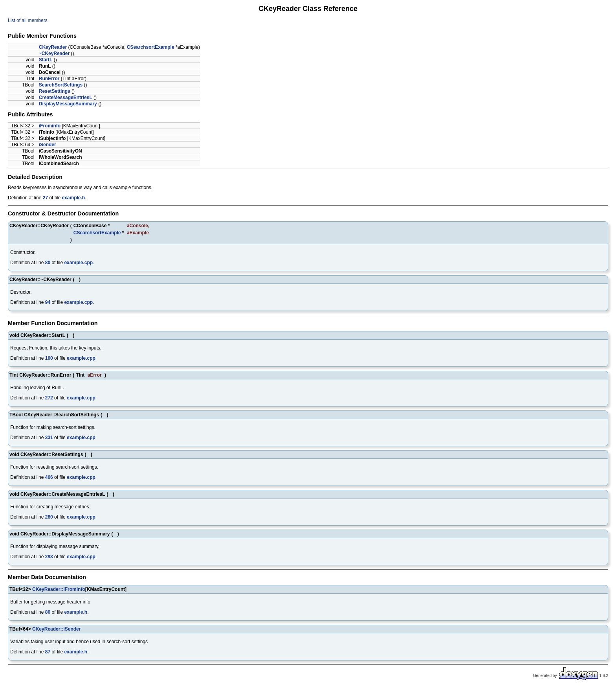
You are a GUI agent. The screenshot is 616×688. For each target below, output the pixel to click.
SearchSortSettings (61, 85)
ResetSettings (55, 91)
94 (48, 302)
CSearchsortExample (151, 47)
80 (48, 263)
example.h (73, 198)
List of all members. (28, 20)
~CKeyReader (54, 53)
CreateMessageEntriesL (66, 97)
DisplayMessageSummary (68, 104)
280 (49, 517)
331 (49, 438)
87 (48, 652)
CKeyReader (53, 47)
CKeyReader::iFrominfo (59, 589)
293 (49, 557)
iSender (48, 145)
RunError (49, 79)
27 (45, 198)
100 (49, 358)
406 (49, 477)
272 (49, 398)
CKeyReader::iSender (56, 629)
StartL (46, 60)
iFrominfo (50, 126)
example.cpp (78, 263)
